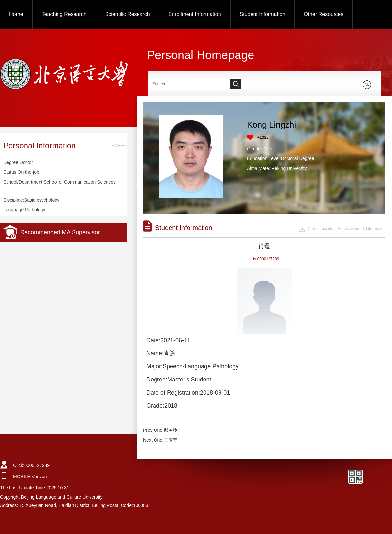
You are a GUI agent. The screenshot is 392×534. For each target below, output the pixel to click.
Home (16, 14)
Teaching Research (64, 14)
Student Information (263, 14)
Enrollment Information (195, 14)
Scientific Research (128, 14)
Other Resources (324, 14)
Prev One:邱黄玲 (160, 430)
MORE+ (118, 146)
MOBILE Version (30, 477)
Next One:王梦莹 (160, 440)
